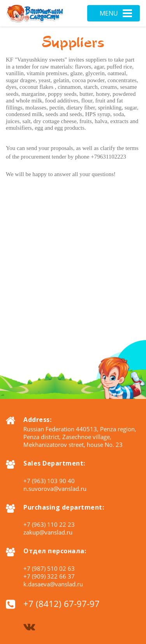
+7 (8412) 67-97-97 (62, 603)
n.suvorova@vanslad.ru (55, 489)
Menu (116, 13)
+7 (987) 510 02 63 (49, 568)
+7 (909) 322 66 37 (49, 576)
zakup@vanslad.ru (48, 532)
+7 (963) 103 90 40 (49, 481)
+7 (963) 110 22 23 (49, 524)
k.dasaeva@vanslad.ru (53, 584)
